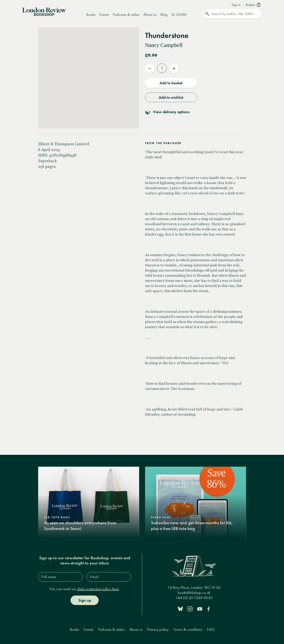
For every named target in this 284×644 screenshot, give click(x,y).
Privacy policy (158, 629)
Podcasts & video (126, 15)
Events (104, 15)
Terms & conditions (188, 629)
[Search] (232, 14)
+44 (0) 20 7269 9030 (194, 598)
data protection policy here (98, 589)
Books (91, 15)
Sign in (236, 5)
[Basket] (254, 5)
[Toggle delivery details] (170, 112)
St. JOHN (179, 15)
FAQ (211, 629)
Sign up (85, 600)
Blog (164, 15)
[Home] (44, 11)
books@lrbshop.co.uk (194, 593)
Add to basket (171, 83)
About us (150, 15)
